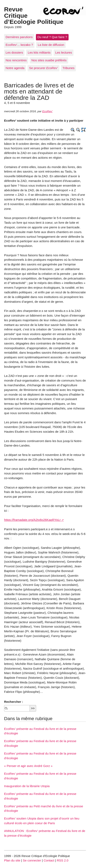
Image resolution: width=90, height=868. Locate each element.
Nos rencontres (16, 60)
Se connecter (32, 860)
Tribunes (68, 68)
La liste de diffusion (51, 45)
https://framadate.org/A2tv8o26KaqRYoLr (32, 520)
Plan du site (12, 860)
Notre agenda (15, 68)
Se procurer (43, 68)
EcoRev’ (47, 111)
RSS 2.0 (63, 860)
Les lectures (64, 52)
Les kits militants (39, 52)
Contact (49, 860)
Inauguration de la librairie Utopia (27, 786)
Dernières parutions (19, 37)
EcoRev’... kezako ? (19, 45)
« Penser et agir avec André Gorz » (28, 766)
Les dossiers (14, 52)
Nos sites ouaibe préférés (49, 60)
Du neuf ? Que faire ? (52, 37)
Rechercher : (14, 702)
